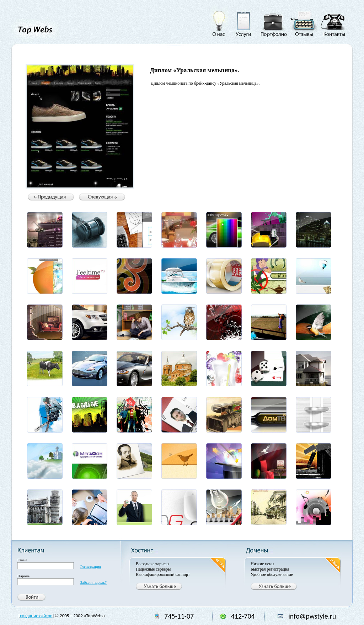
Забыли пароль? (94, 582)
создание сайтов (36, 616)
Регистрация (91, 566)
